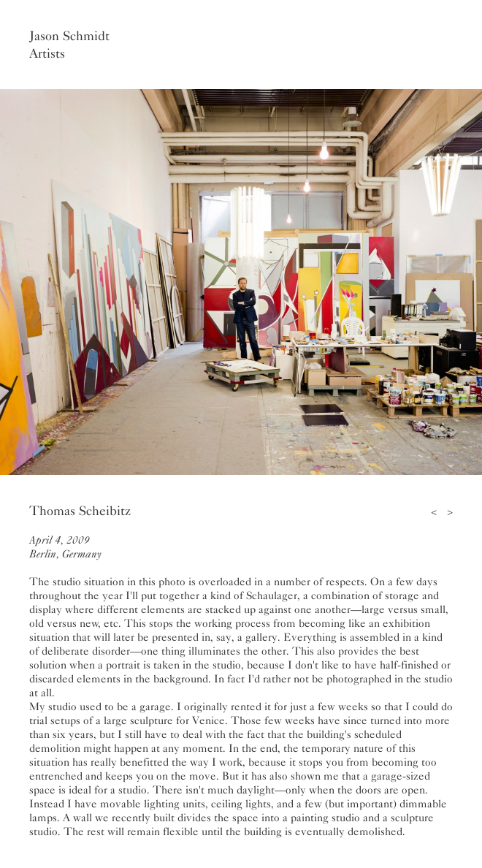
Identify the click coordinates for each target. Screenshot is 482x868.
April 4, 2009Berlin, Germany (65, 547)
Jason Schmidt (69, 36)
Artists (47, 53)
